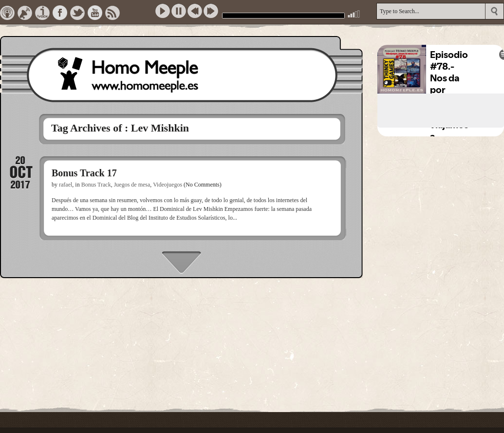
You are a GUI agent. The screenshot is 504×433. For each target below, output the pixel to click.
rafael (65, 185)
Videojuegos (168, 185)
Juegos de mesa (132, 185)
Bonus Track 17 (84, 173)
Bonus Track (96, 185)
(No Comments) (203, 185)
